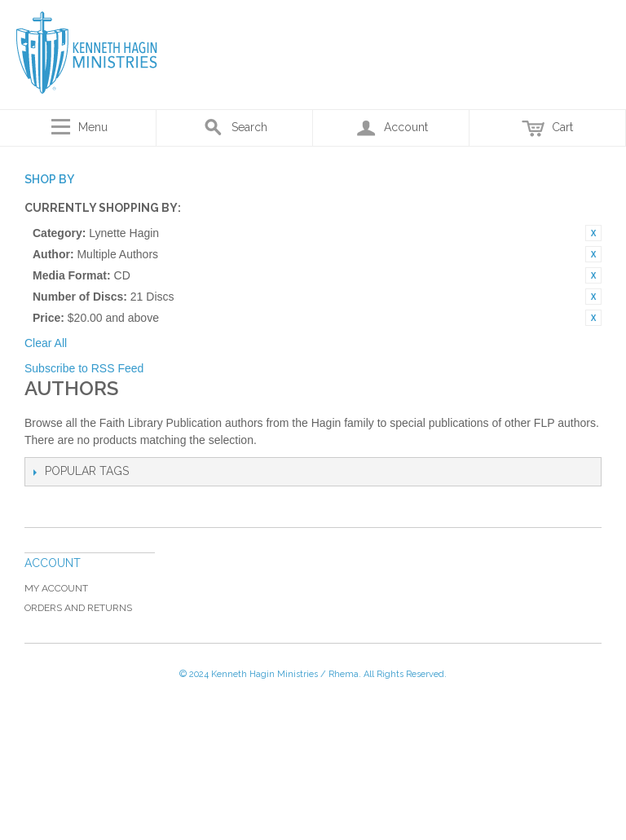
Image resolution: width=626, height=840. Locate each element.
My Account (56, 588)
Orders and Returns (78, 608)
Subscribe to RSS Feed (84, 368)
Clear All (46, 343)
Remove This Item (593, 233)
